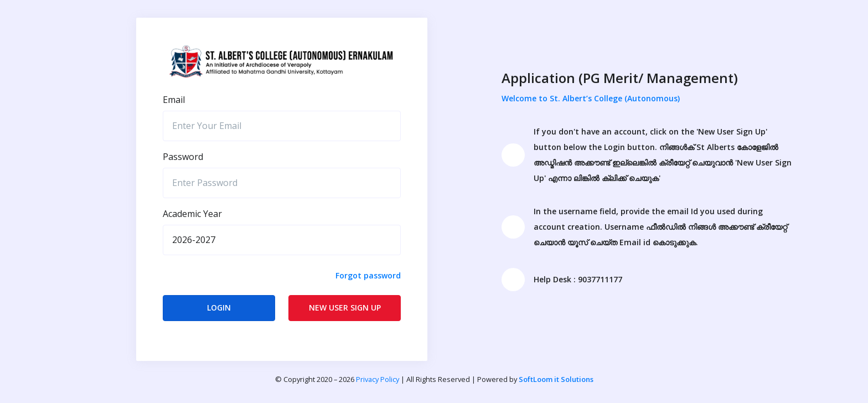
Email (174, 100)
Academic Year (192, 214)
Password (183, 157)
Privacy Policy (378, 379)
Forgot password (368, 275)
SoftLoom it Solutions (556, 379)
